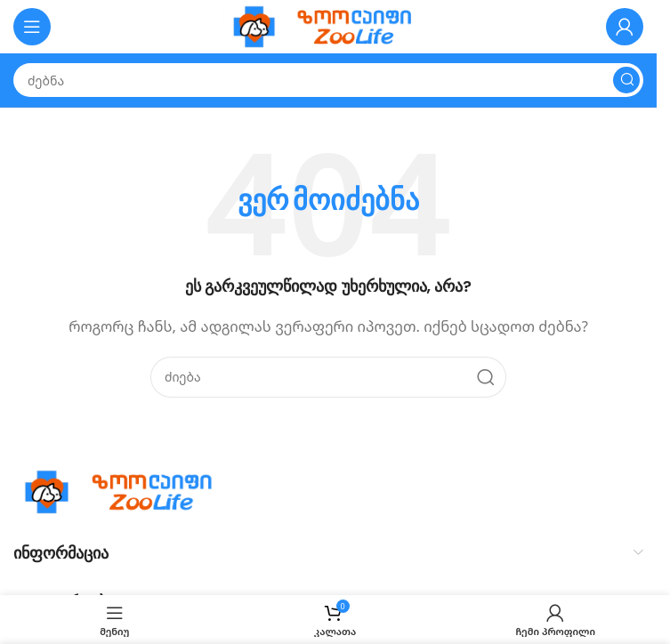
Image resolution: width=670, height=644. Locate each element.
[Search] (328, 80)
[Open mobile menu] (32, 27)
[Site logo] (328, 25)
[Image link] (125, 490)
